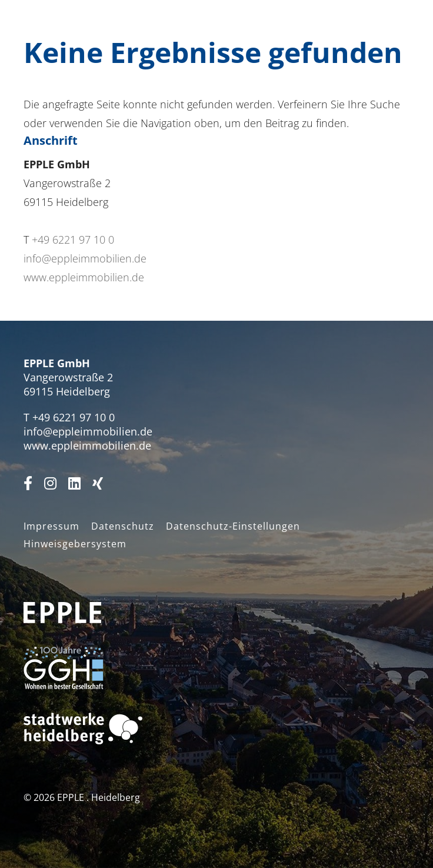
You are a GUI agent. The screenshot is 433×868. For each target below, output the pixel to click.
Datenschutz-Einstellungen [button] (233, 526)
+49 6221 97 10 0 (73, 240)
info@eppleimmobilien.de (85, 258)
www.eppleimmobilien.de (84, 277)
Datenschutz (123, 526)
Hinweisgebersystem (75, 544)
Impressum (51, 526)
